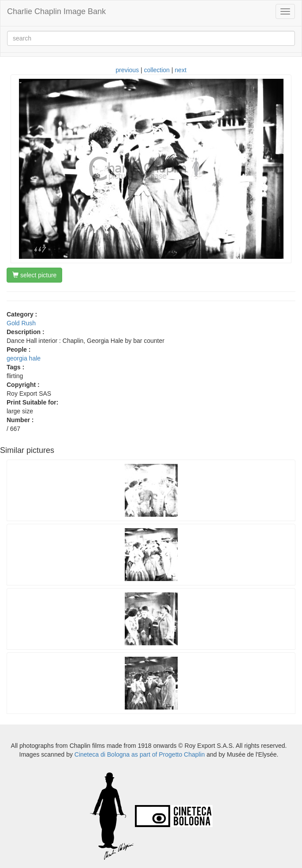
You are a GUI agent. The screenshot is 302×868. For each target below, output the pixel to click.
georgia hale (24, 358)
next (180, 70)
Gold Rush (21, 323)
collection (157, 70)
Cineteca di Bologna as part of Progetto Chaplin (140, 754)
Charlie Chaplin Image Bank (56, 11)
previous (127, 70)
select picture (34, 275)
